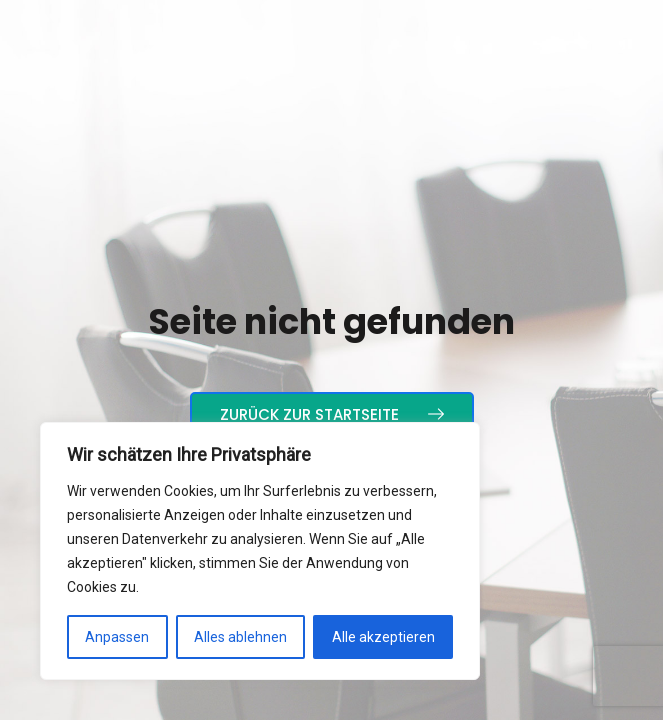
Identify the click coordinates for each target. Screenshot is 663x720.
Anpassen (117, 637)
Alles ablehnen (240, 637)
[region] (260, 551)
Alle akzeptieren (383, 637)
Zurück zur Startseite (332, 414)
